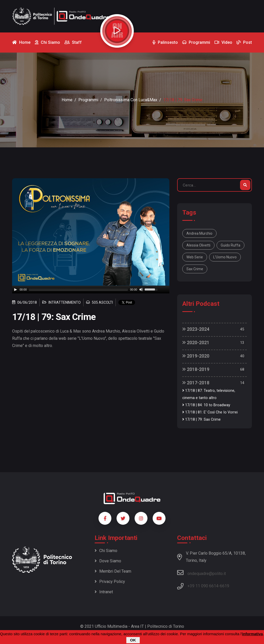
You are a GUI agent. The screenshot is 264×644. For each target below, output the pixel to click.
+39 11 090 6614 (203, 586)
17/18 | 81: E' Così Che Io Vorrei (210, 412)
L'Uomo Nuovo (225, 257)
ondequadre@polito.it (201, 573)
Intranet (104, 592)
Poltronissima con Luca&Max (131, 100)
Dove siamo (108, 561)
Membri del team (113, 571)
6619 (225, 586)
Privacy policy (110, 582)
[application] (91, 290)
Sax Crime (195, 269)
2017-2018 (196, 383)
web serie (195, 257)
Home (67, 100)
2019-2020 (196, 356)
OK (133, 640)
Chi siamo (106, 551)
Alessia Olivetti (198, 245)
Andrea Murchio (199, 233)
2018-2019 (196, 369)
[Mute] (141, 290)
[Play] (15, 290)
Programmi (88, 100)
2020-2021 (196, 342)
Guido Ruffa (230, 245)
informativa (253, 634)
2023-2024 (196, 329)
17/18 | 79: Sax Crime (201, 420)
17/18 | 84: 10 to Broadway (206, 405)
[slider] (79, 290)
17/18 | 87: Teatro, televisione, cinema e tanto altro (209, 394)
